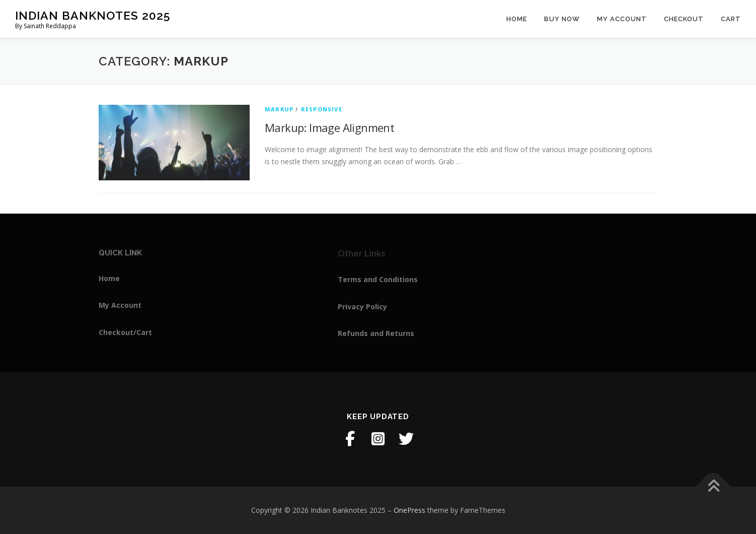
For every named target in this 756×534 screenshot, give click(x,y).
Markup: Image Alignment (329, 127)
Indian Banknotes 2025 (93, 15)
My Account (622, 19)
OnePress (409, 510)
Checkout (684, 19)
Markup (279, 109)
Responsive (322, 109)
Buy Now (562, 19)
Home (517, 19)
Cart (731, 19)
